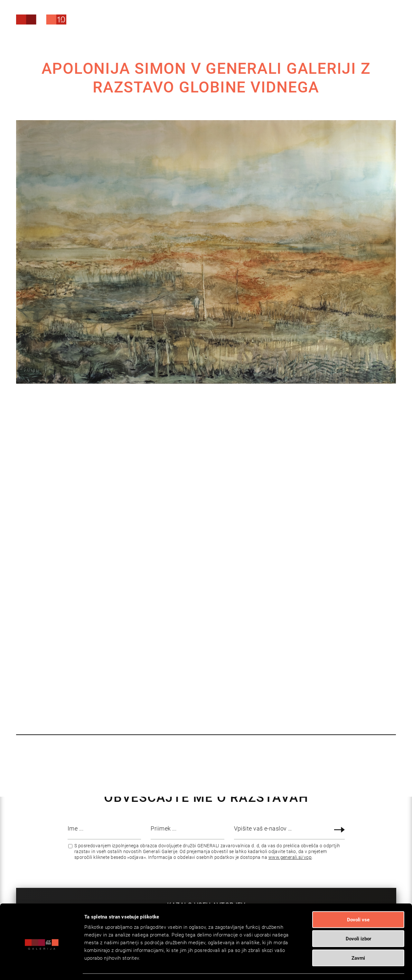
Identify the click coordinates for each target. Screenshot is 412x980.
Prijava (340, 830)
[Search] (347, 20)
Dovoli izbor (358, 913)
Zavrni (358, 932)
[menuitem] (347, 19)
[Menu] (379, 21)
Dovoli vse (358, 894)
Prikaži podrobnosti (330, 967)
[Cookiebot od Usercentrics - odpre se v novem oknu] (42, 967)
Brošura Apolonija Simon (220, 523)
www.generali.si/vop (290, 857)
